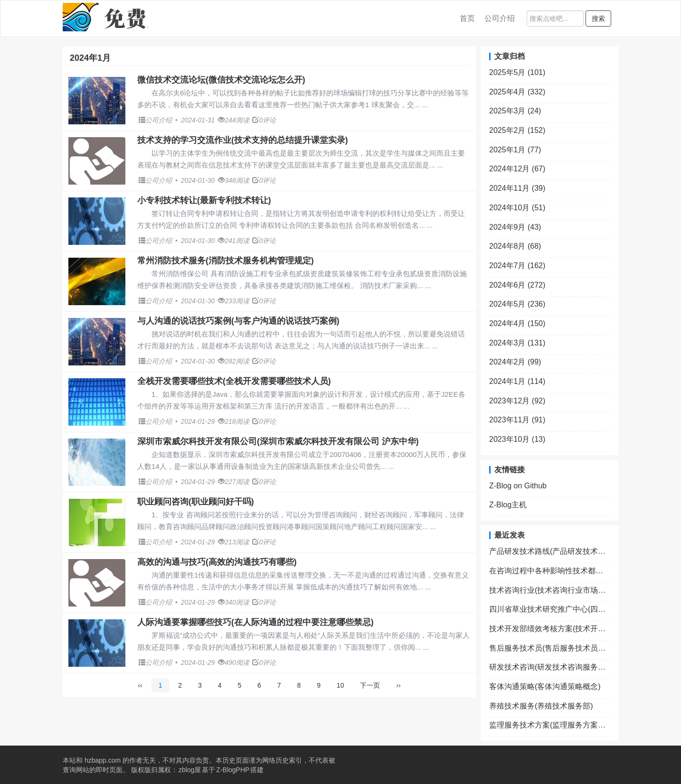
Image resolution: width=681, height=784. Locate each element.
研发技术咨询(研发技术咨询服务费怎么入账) (549, 667)
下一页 (370, 685)
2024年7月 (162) (517, 266)
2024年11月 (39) (517, 188)
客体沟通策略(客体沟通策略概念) (545, 686)
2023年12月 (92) (517, 401)
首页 (467, 18)
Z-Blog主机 (508, 505)
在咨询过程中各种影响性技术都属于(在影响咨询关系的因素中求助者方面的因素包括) (549, 571)
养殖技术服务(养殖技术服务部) (541, 706)
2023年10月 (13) (517, 439)
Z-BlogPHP (233, 770)
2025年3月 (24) (515, 111)
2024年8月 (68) (515, 246)
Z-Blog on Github (518, 486)
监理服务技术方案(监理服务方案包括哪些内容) (549, 725)
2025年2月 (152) (517, 130)
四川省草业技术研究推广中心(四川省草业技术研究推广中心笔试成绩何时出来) (549, 609)
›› (398, 685)
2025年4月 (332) (517, 92)
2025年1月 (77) (515, 150)
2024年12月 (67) (517, 169)
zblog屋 (190, 770)
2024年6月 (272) (517, 285)
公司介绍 (500, 18)
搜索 (598, 19)
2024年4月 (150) (517, 323)
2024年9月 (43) (515, 227)
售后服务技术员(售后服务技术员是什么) (549, 648)
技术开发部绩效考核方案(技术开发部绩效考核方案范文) (549, 629)
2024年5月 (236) (517, 304)
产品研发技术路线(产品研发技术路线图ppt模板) (549, 551)
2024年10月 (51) (517, 208)
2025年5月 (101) (517, 72)
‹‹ (140, 685)
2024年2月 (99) (515, 362)
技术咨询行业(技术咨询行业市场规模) (549, 590)
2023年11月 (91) (517, 420)
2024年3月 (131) (517, 343)
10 (340, 685)
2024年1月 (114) (517, 381)
